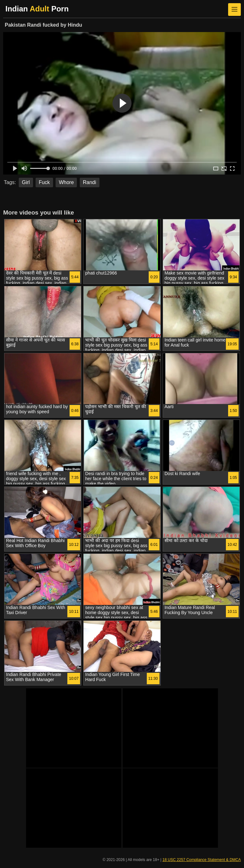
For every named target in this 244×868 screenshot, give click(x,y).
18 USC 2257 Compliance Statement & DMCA (202, 860)
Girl (26, 182)
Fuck (44, 182)
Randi (90, 182)
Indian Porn (37, 9)
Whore (66, 182)
